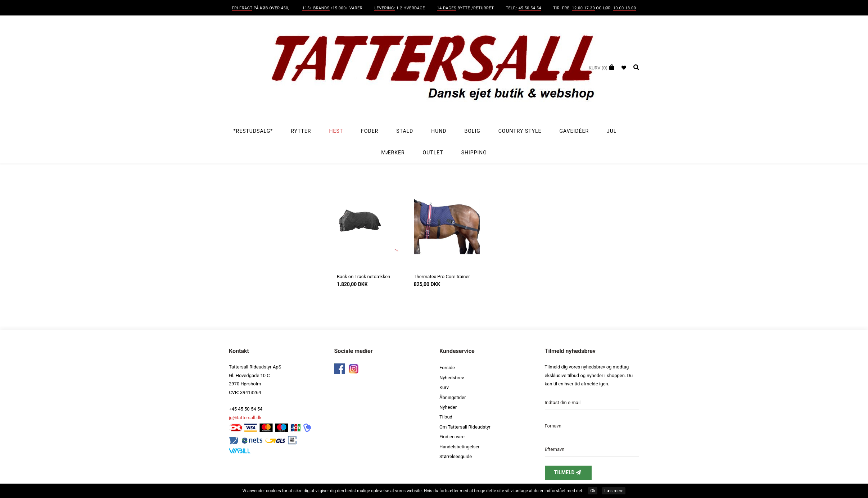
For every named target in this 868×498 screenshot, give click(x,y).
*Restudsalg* (253, 131)
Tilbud (446, 417)
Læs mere (614, 491)
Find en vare (452, 437)
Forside (447, 368)
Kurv (444, 387)
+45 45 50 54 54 (246, 409)
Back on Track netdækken (363, 277)
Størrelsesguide (456, 456)
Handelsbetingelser (460, 447)
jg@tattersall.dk (245, 418)
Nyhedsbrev (452, 378)
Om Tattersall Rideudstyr (465, 427)
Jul (612, 131)
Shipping (474, 153)
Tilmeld (568, 472)
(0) (598, 68)
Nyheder (448, 407)
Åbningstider (453, 397)
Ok (593, 491)
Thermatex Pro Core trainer (442, 277)
